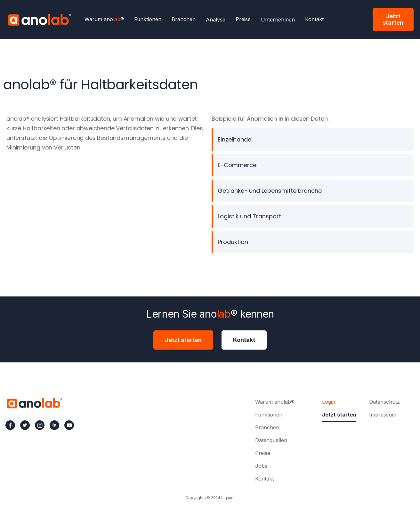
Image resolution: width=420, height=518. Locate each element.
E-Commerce (237, 165)
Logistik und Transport (249, 216)
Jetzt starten (393, 19)
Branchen (184, 20)
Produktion (233, 242)
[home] (39, 19)
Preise (243, 20)
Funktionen (148, 20)
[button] (216, 20)
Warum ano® (104, 20)
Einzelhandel (235, 139)
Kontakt (314, 20)
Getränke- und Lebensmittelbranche (270, 191)
